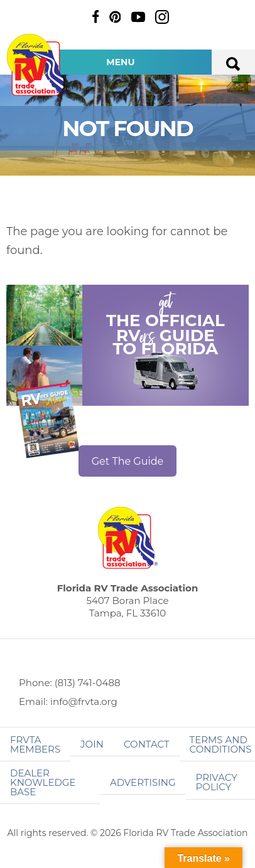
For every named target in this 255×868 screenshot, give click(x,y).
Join (92, 744)
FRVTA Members (35, 744)
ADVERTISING (143, 782)
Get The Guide (128, 461)
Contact (147, 744)
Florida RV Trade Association (36, 65)
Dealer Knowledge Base (43, 782)
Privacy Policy (217, 782)
